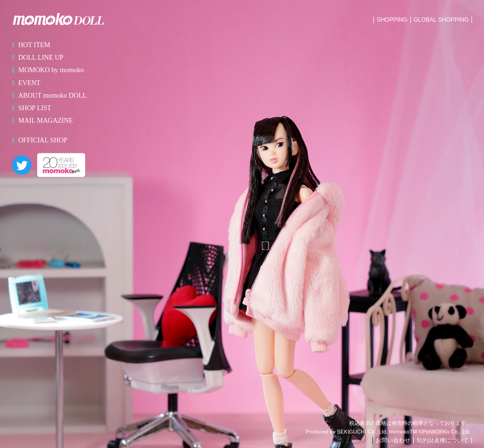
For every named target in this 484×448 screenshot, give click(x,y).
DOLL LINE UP (41, 58)
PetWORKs (436, 432)
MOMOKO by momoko (51, 70)
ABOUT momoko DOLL (52, 96)
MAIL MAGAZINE (46, 121)
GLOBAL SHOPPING (441, 20)
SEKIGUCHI (352, 432)
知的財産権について (443, 440)
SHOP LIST (35, 108)
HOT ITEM (34, 45)
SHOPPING (392, 20)
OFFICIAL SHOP (43, 140)
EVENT (29, 83)
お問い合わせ (393, 440)
